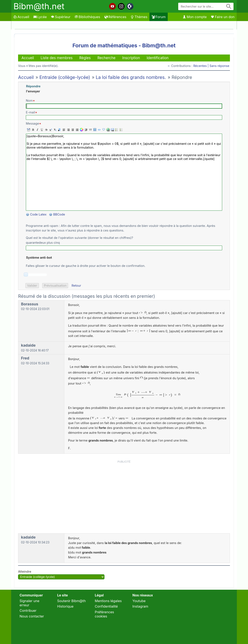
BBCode (59, 214)
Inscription (131, 58)
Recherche (106, 58)
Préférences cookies (104, 614)
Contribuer (28, 611)
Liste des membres (57, 58)
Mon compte (195, 17)
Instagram (140, 606)
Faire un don (223, 17)
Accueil (21, 17)
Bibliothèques (87, 17)
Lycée (40, 17)
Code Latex (38, 214)
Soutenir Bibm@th (71, 601)
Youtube (139, 601)
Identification (158, 58)
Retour (76, 286)
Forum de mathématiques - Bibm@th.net (124, 45)
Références (115, 17)
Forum (159, 17)
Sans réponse (219, 66)
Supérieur (61, 17)
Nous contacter (32, 616)
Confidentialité (106, 606)
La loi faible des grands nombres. (131, 77)
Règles (85, 58)
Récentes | (201, 66)
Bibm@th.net (39, 6)
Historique (65, 606)
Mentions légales (108, 601)
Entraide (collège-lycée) (65, 77)
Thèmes (139, 17)
